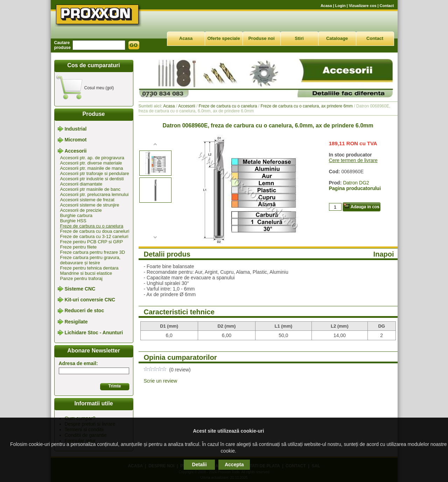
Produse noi (261, 38)
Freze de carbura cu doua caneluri (95, 231)
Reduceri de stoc (84, 311)
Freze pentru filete (79, 247)
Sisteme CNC (80, 289)
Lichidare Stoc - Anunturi (94, 333)
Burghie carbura (76, 215)
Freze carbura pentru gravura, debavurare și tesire (90, 260)
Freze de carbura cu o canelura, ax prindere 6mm (306, 106)
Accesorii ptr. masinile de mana (92, 168)
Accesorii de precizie (81, 210)
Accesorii (75, 151)
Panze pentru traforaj (81, 278)
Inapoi (384, 254)
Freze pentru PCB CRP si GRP (92, 242)
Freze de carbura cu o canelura (92, 226)
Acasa (326, 6)
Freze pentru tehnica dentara (89, 268)
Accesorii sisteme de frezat (87, 200)
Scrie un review (161, 381)
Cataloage (337, 38)
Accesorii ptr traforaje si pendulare (95, 173)
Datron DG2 (356, 183)
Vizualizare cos (363, 6)
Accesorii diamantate (81, 184)
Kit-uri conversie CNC (90, 300)
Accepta (234, 464)
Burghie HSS (73, 221)
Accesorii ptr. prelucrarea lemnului (94, 194)
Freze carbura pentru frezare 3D (93, 252)
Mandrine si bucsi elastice (86, 273)
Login (341, 6)
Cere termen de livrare (353, 160)
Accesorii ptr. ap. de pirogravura (92, 158)
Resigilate (76, 322)
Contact (387, 6)
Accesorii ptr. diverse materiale (91, 163)
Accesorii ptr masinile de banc (90, 189)
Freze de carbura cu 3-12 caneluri (94, 236)
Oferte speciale (223, 38)
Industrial (75, 129)
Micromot (75, 140)
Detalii (199, 464)
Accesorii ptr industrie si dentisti (92, 179)
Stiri (299, 38)
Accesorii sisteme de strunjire (90, 205)
